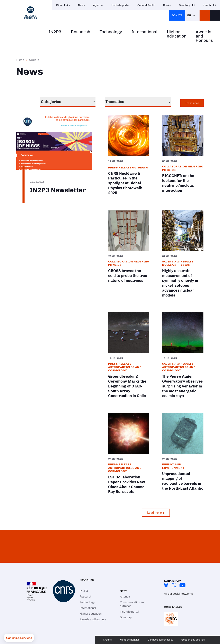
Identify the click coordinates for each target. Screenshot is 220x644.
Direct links (63, 5)
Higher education (177, 34)
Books (167, 5)
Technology (111, 32)
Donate (177, 15)
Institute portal (120, 5)
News (81, 5)
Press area (192, 103)
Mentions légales (130, 640)
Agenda (98, 5)
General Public (146, 5)
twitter (174, 585)
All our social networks (178, 594)
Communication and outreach (133, 604)
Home (20, 60)
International (144, 32)
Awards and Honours (204, 36)
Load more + (156, 513)
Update (34, 60)
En (189, 15)
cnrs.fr (207, 5)
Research (81, 32)
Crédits (107, 640)
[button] (19, 638)
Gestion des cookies (193, 640)
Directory (185, 5)
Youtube (182, 585)
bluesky (166, 585)
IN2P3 (55, 32)
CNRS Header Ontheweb (205, 15)
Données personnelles (160, 640)
